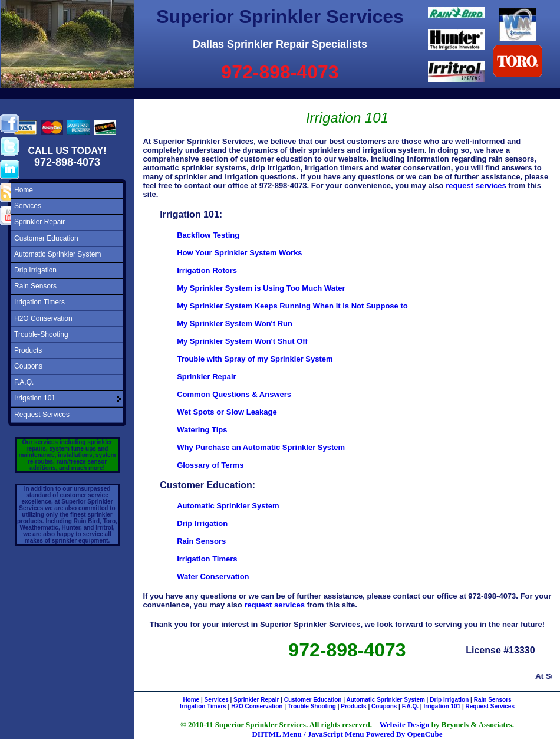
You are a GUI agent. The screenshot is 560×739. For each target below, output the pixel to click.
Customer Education (46, 238)
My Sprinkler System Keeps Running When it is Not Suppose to (292, 306)
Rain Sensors (35, 286)
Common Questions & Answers (234, 394)
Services (28, 206)
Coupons (28, 366)
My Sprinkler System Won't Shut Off (242, 341)
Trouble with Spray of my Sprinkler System (255, 359)
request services (476, 185)
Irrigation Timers (39, 302)
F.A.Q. (24, 382)
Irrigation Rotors (207, 270)
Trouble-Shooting (41, 334)
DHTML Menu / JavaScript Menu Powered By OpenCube (347, 734)
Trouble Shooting (312, 706)
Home (24, 190)
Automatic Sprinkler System (57, 254)
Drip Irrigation (35, 270)
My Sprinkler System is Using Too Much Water (261, 288)
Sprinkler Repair (39, 222)
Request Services (42, 415)
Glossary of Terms (210, 465)
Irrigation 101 (35, 398)
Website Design (405, 725)
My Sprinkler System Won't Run (235, 323)
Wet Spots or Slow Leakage (227, 412)
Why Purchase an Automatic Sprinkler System (261, 447)
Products (28, 350)
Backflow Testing (208, 235)
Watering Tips (202, 430)
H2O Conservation (43, 318)
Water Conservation (213, 577)
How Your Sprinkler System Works (239, 253)
